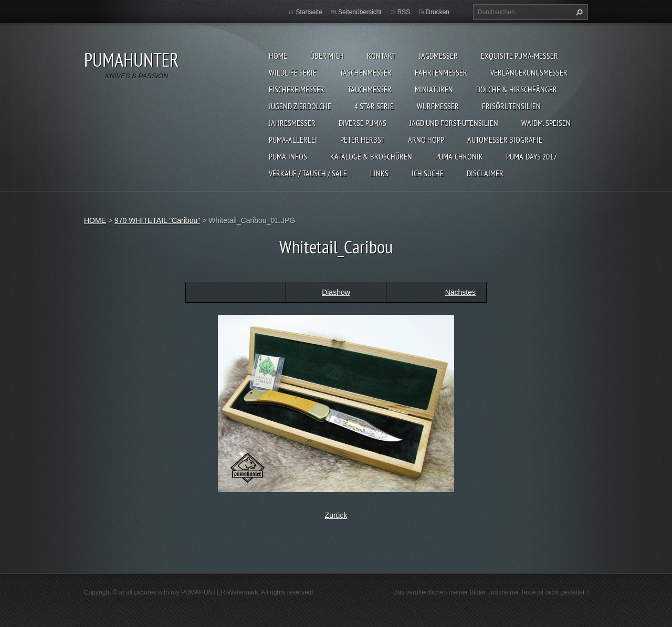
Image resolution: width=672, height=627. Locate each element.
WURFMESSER (438, 106)
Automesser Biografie (505, 140)
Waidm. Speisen (546, 123)
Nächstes (460, 292)
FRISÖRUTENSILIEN (511, 106)
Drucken (438, 12)
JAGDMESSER (438, 56)
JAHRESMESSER (292, 123)
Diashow (336, 292)
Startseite (309, 12)
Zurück (336, 515)
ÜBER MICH (327, 56)
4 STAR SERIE (374, 106)
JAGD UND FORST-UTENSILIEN (454, 123)
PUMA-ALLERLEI (293, 140)
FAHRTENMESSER (441, 72)
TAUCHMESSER (370, 89)
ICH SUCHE (428, 173)
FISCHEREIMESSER (297, 89)
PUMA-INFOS (288, 156)
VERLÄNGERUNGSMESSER (529, 72)
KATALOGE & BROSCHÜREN (371, 156)
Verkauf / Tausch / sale (308, 173)
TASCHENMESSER (366, 72)
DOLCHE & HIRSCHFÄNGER (517, 89)
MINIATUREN (434, 89)
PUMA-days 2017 (532, 156)
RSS (404, 12)
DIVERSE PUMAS (363, 123)
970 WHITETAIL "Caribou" (157, 220)
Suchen (578, 12)
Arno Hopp (426, 140)
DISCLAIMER (485, 173)
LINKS (379, 173)
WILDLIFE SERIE (293, 72)
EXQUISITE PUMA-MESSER (519, 56)
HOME (278, 56)
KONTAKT (381, 56)
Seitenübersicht (360, 12)
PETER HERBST (363, 140)
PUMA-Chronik (459, 156)
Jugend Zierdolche (300, 106)
